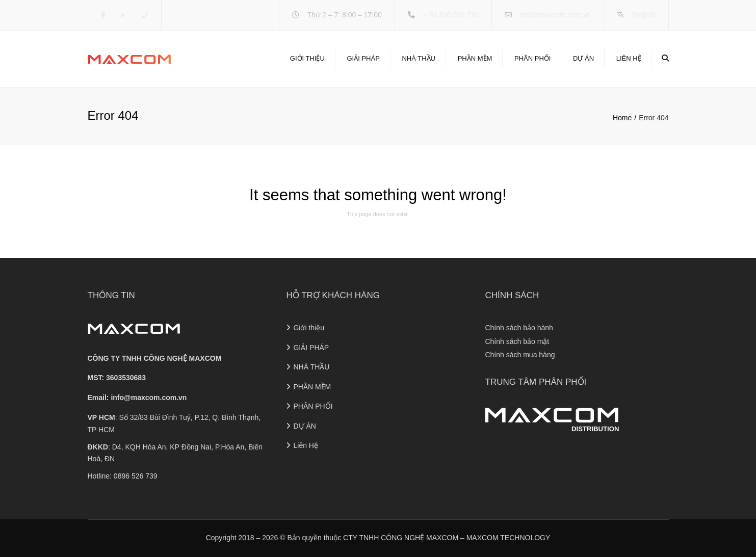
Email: (137, 397)
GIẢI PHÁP (363, 58)
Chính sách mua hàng (520, 355)
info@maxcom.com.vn (555, 15)
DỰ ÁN (583, 58)
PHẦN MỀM (475, 58)
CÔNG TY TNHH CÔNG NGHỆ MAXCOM (155, 358)
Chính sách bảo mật (517, 341)
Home (622, 118)
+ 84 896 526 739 (451, 15)
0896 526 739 (136, 476)
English (644, 15)
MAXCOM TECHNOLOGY (509, 538)
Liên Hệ (629, 58)
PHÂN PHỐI (532, 58)
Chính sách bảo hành (519, 328)
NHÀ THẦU (419, 58)
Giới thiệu (307, 58)
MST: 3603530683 (117, 378)
